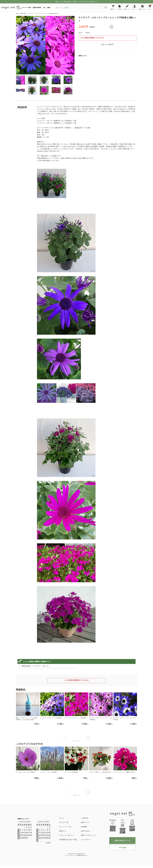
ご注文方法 (85, 818)
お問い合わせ (85, 831)
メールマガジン (86, 840)
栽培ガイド (63, 831)
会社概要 (84, 827)
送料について (83, 56)
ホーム (62, 818)
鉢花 (17, 14)
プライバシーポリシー (67, 835)
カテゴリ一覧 (64, 822)
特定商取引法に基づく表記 (68, 840)
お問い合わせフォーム (122, 841)
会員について (85, 822)
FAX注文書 (122, 848)
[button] (88, 738)
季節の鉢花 (23, 14)
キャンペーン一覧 (65, 827)
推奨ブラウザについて (88, 835)
